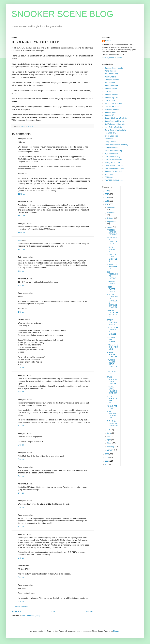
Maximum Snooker (112, 109)
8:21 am (21, 271)
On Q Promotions (111, 148)
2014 (107, 191)
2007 (107, 461)
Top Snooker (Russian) (113, 103)
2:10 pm (21, 368)
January (110, 450)
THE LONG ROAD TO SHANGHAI (112, 423)
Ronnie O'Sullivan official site (116, 118)
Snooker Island (110, 112)
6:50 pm (21, 459)
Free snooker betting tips (114, 168)
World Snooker (110, 71)
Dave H (108, 41)
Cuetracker (109, 139)
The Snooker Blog (111, 133)
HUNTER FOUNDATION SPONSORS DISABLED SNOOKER (112, 301)
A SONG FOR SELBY (112, 407)
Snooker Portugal (111, 95)
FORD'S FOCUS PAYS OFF (112, 355)
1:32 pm (21, 312)
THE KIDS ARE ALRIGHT (112, 339)
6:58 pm (21, 507)
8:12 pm (21, 558)
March (110, 443)
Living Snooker (110, 142)
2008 (107, 458)
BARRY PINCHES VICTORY (112, 322)
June (109, 433)
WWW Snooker (110, 77)
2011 (107, 201)
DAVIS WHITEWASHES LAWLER (112, 380)
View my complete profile (112, 58)
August (110, 227)
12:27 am (22, 249)
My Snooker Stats (111, 154)
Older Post (89, 611)
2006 (107, 464)
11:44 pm (22, 233)
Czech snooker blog (112, 157)
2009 (107, 454)
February (111, 447)
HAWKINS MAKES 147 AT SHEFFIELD (112, 364)
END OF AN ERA (111, 373)
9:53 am (21, 285)
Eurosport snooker (112, 80)
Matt (20, 240)
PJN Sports (109, 177)
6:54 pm (21, 493)
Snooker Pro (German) (113, 171)
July (109, 430)
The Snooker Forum (112, 106)
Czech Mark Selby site (113, 160)
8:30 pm (21, 601)
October (110, 218)
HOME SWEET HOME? (111, 289)
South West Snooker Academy (116, 145)
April (109, 440)
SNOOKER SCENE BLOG (63, 14)
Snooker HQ (109, 115)
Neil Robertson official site (115, 124)
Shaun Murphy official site (114, 121)
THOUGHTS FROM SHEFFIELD (112, 258)
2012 (107, 198)
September (111, 222)
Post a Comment (22, 606)
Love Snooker (110, 100)
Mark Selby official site (113, 127)
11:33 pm (22, 216)
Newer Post (17, 611)
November (111, 213)
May (109, 436)
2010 (107, 204)
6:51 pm (21, 476)
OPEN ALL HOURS (111, 283)
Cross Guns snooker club (114, 165)
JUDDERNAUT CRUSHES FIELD (112, 241)
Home (53, 611)
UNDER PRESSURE (112, 249)
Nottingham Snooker (112, 162)
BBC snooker (110, 83)
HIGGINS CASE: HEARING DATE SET (112, 390)
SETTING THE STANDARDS (112, 266)
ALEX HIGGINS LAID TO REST (111, 415)
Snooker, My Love (111, 98)
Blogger (116, 631)
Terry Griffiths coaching (113, 151)
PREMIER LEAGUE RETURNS (112, 232)
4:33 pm (21, 392)
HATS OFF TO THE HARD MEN (112, 347)
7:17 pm (21, 527)
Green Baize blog (111, 136)
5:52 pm (21, 445)
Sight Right (109, 174)
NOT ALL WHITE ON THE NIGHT (112, 400)
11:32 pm (22, 194)
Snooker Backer (111, 89)
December (111, 207)
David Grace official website (115, 130)
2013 (107, 194)
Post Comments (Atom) (31, 616)
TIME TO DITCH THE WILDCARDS (112, 314)
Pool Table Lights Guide (114, 180)
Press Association (111, 86)
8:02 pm (21, 577)
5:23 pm (21, 426)
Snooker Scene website (114, 68)
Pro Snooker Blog (111, 74)
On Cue (108, 92)
